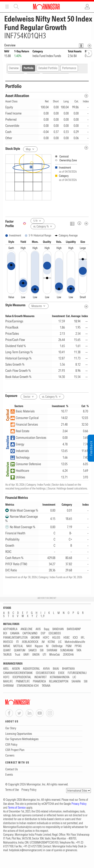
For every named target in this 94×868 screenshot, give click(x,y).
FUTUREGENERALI (77, 673)
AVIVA (46, 669)
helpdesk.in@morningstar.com (25, 850)
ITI (17, 642)
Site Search (16, 7)
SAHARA (76, 681)
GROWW (35, 638)
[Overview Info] (89, 46)
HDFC (46, 638)
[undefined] (86, 148)
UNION (36, 655)
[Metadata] (86, 224)
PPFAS (78, 646)
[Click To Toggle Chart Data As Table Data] (72, 224)
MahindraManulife (75, 642)
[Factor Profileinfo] (79, 223)
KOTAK (51, 642)
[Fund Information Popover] (81, 46)
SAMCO (33, 650)
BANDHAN (58, 629)
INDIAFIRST (41, 677)
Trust (18, 655)
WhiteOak (55, 655)
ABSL (6, 669)
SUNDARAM (67, 650)
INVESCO (8, 642)
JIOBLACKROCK (30, 642)
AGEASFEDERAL (31, 669)
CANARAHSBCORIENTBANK (18, 673)
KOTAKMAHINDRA (60, 677)
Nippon (39, 646)
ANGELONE (27, 629)
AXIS (38, 629)
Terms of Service (17, 808)
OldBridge (57, 646)
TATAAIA (46, 686)
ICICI (75, 638)
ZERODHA (68, 655)
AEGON (16, 669)
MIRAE (7, 646)
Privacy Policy (29, 790)
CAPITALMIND (30, 633)
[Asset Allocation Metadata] (86, 96)
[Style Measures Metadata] (86, 307)
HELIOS (56, 638)
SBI (42, 650)
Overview (14, 68)
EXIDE (61, 673)
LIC (60, 642)
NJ (47, 646)
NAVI (29, 646)
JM (43, 642)
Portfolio (29, 68)
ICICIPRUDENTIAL (22, 677)
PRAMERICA (39, 681)
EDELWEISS (55, 633)
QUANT (7, 650)
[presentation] (47, 184)
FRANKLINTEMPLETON (15, 638)
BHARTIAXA (68, 669)
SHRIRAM (52, 650)
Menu (7, 7)
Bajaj (47, 629)
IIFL (83, 638)
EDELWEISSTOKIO (45, 673)
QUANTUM (20, 650)
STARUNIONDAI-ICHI (28, 686)
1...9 (42, 616)
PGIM (69, 646)
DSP (43, 633)
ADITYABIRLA (10, 629)
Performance (69, 68)
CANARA (15, 633)
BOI (5, 633)
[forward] (89, 53)
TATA (79, 650)
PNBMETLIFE (23, 681)
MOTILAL (18, 646)
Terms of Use (12, 790)
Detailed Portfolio (48, 68)
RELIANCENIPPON (59, 681)
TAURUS (7, 655)
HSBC (67, 638)
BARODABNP (74, 629)
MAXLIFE (8, 681)
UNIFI (26, 655)
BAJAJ (56, 669)
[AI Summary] (25, 224)
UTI (44, 655)
